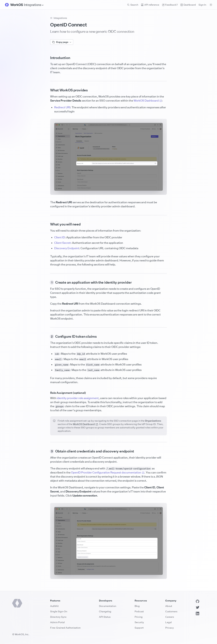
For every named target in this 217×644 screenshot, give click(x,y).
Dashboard (188, 5)
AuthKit (54, 606)
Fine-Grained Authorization (65, 628)
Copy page (62, 42)
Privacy (170, 628)
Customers (171, 611)
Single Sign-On (59, 611)
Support (139, 628)
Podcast (139, 611)
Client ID (60, 237)
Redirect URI (62, 107)
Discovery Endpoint (67, 248)
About (169, 606)
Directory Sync (58, 617)
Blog (137, 606)
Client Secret (62, 243)
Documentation (108, 606)
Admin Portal (57, 622)
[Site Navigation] (34, 5)
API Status (105, 617)
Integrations (59, 18)
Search (133, 5)
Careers (170, 617)
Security (139, 622)
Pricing (139, 617)
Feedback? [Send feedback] (170, 5)
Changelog (105, 611)
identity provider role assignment (78, 398)
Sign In (202, 5)
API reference (150, 5)
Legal (169, 622)
